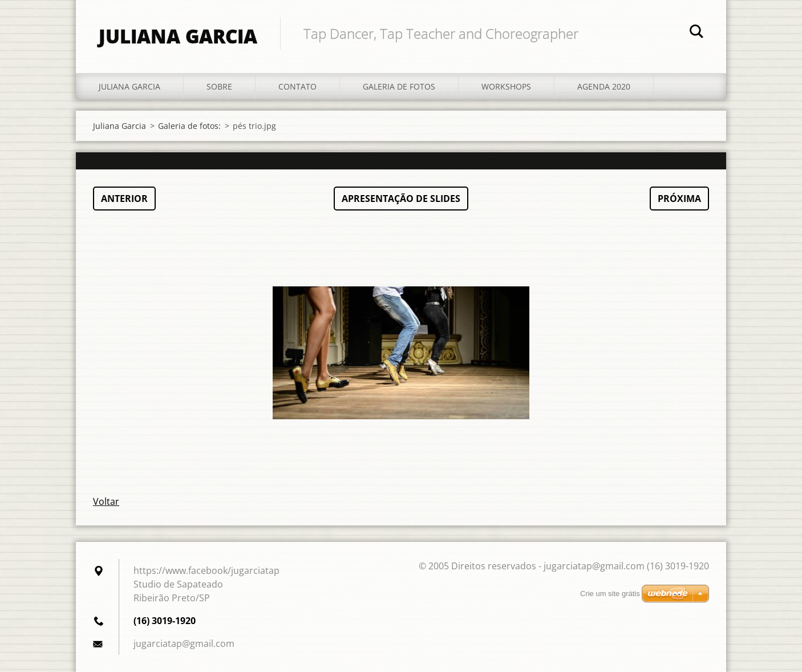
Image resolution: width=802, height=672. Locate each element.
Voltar (106, 501)
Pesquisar (696, 33)
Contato (297, 86)
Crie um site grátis (610, 594)
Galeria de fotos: (189, 126)
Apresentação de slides (401, 199)
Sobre (219, 86)
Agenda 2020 (604, 86)
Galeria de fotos (399, 86)
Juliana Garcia (129, 86)
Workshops (506, 86)
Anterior (124, 199)
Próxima (679, 199)
